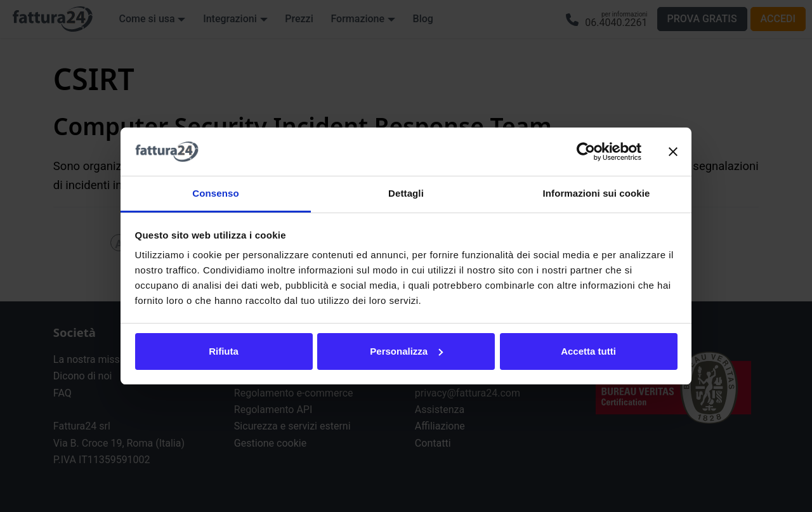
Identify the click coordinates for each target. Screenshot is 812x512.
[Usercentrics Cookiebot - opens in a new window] (586, 152)
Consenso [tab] (215, 193)
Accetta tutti (588, 351)
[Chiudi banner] (673, 152)
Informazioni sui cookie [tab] (597, 193)
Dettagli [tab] (406, 193)
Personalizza (406, 351)
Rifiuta (224, 351)
